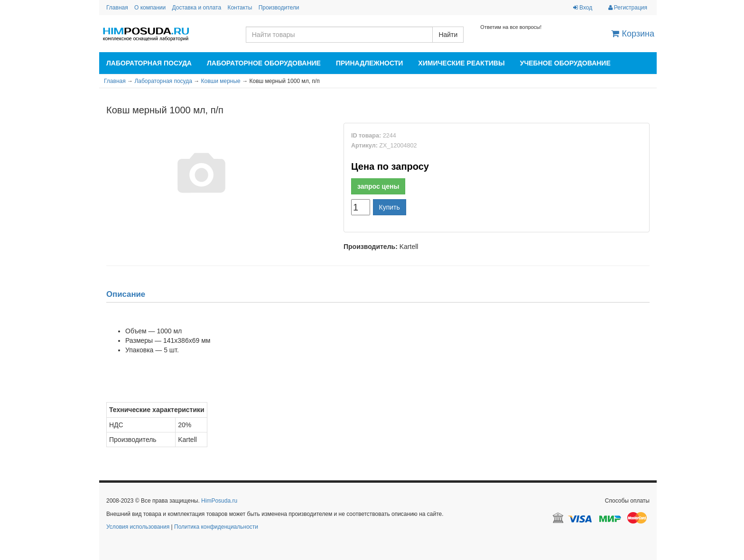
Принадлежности (369, 63)
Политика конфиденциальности (216, 527)
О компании (150, 8)
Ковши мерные (221, 81)
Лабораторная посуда (149, 63)
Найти (448, 35)
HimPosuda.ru (219, 501)
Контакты (240, 8)
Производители (279, 8)
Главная (117, 8)
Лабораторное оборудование (264, 63)
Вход (583, 8)
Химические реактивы (461, 63)
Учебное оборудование (565, 63)
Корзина (633, 34)
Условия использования (138, 527)
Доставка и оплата (197, 8)
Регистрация (628, 8)
